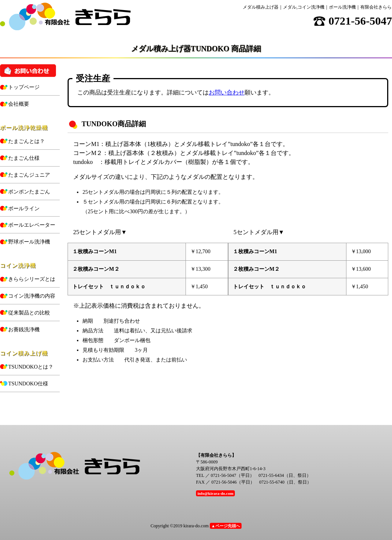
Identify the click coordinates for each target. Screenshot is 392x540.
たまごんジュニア (29, 175)
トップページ (24, 87)
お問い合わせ (227, 92)
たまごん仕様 (24, 158)
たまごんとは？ (27, 141)
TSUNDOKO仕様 (28, 384)
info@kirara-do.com (215, 493)
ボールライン (24, 208)
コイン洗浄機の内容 (32, 296)
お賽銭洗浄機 (24, 329)
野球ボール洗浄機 (29, 242)
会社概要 (19, 104)
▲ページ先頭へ (226, 526)
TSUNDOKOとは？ (31, 367)
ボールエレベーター (32, 225)
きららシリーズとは (32, 279)
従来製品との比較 (29, 313)
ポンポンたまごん (29, 192)
